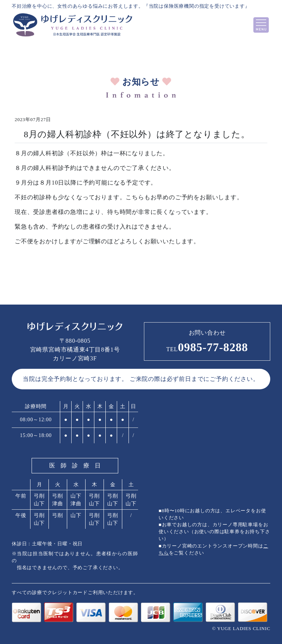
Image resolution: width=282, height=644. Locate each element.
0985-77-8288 (207, 347)
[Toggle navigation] (261, 25)
